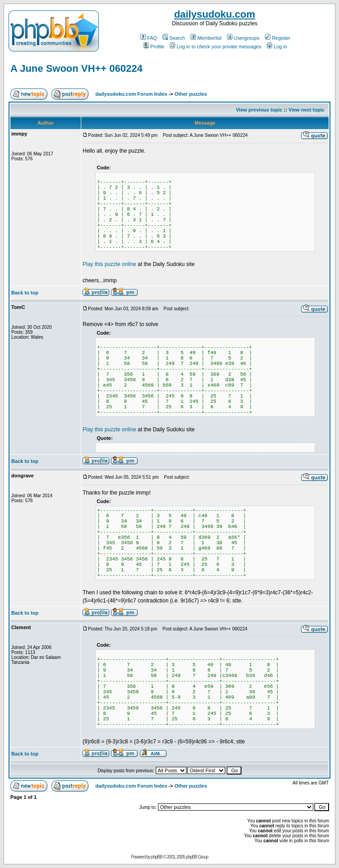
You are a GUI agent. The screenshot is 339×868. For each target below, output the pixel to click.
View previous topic (259, 110)
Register (278, 38)
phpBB (157, 857)
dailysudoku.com (215, 14)
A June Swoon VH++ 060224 (77, 68)
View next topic (306, 110)
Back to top (25, 293)
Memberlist (206, 38)
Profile (154, 47)
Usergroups (243, 38)
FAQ (149, 38)
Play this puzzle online (109, 264)
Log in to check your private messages (216, 47)
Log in (277, 47)
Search (174, 38)
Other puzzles (190, 94)
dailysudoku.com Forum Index (131, 94)
